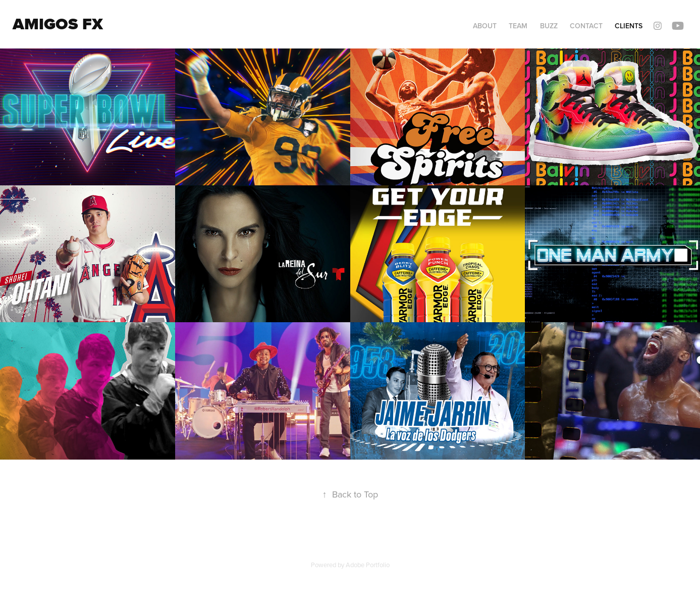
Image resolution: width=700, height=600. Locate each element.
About (485, 26)
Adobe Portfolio (368, 565)
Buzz (549, 26)
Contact (586, 26)
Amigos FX (58, 24)
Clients (629, 26)
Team (518, 26)
